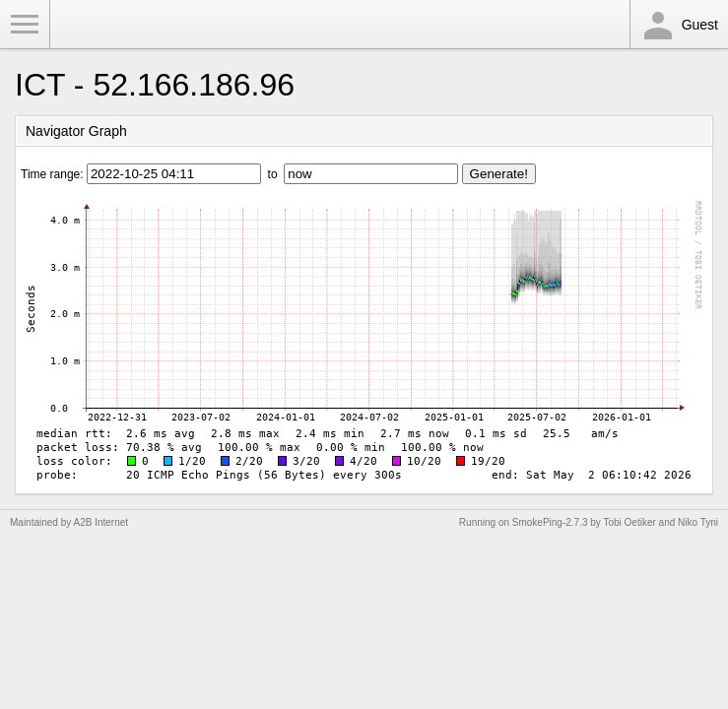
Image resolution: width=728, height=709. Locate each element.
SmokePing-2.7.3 (550, 522)
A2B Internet (101, 522)
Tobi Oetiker (629, 522)
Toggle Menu (25, 25)
